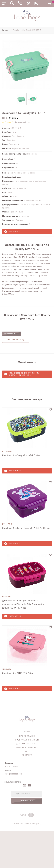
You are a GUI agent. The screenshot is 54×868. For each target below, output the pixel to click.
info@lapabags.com (14, 774)
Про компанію (27, 736)
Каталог (6, 30)
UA (36, 4)
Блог (27, 751)
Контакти (27, 755)
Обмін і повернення (27, 748)
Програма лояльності (27, 740)
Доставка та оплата (27, 744)
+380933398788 (12, 766)
